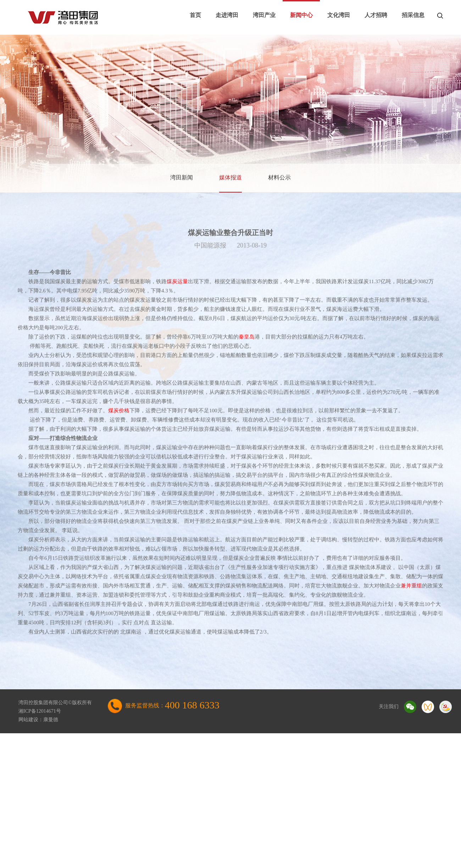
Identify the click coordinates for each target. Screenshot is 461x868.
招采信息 (413, 15)
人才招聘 (376, 15)
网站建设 (28, 720)
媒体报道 (230, 177)
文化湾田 (339, 15)
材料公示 (279, 177)
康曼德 (51, 720)
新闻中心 (301, 15)
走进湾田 (227, 15)
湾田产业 (264, 15)
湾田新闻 (182, 177)
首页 (195, 15)
